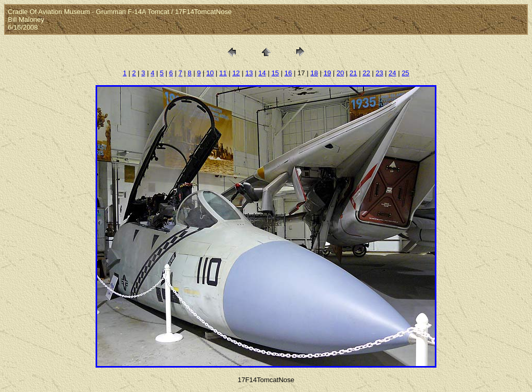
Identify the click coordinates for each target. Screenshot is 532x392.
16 (288, 73)
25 (405, 73)
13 (249, 73)
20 (340, 73)
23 (379, 73)
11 (223, 73)
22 (366, 73)
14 (262, 73)
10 (210, 73)
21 (353, 73)
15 (275, 73)
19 (327, 73)
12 (236, 73)
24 (392, 73)
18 (314, 73)
